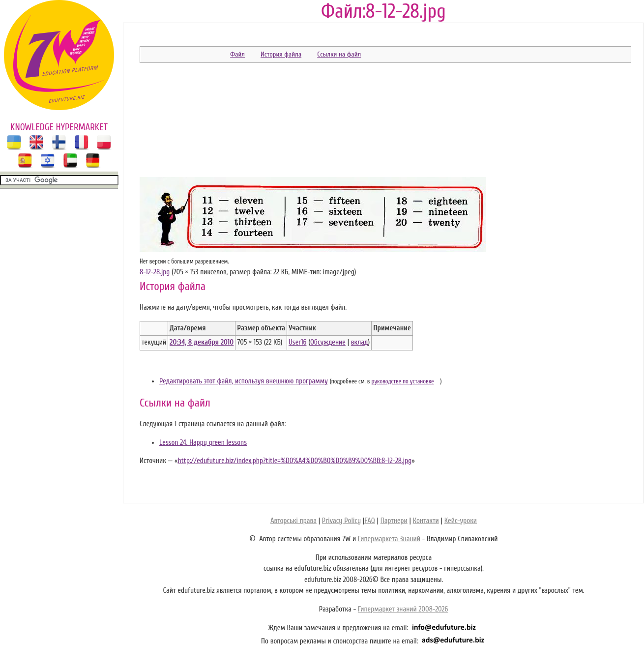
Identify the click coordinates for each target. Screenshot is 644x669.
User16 (297, 342)
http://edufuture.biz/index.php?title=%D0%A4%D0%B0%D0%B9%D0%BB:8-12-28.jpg (294, 461)
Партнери (394, 521)
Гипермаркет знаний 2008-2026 (403, 609)
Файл (237, 54)
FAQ (369, 521)
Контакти (426, 521)
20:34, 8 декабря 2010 (202, 342)
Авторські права (293, 521)
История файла (281, 54)
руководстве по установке (403, 381)
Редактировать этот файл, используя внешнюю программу (244, 381)
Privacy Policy (341, 521)
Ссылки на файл (339, 54)
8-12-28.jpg (155, 272)
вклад (360, 342)
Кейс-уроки (461, 521)
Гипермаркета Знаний (389, 539)
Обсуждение (328, 342)
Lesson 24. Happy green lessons (203, 443)
